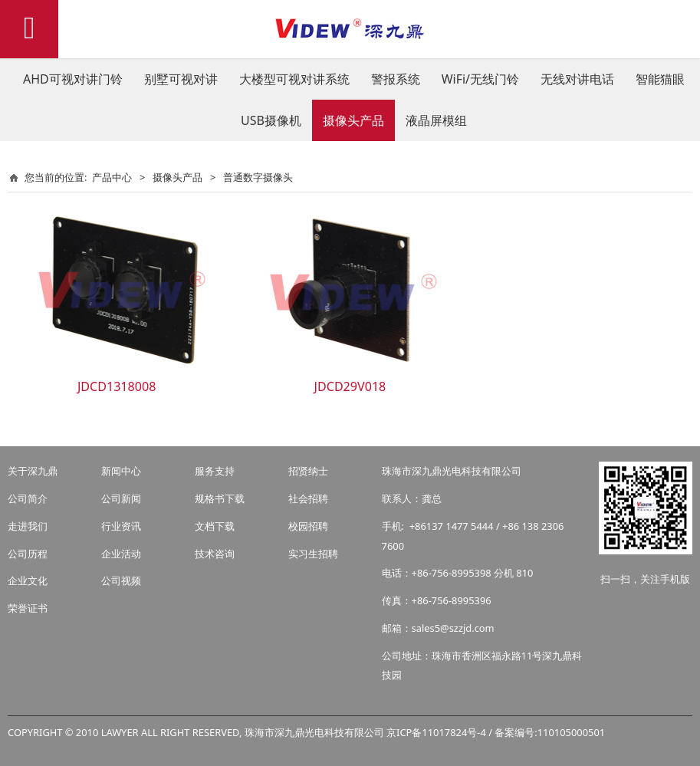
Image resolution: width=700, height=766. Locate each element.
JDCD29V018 (350, 386)
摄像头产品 (353, 120)
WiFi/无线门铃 (480, 79)
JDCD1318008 (117, 386)
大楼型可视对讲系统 (294, 79)
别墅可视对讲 (181, 79)
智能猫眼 (660, 79)
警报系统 (396, 79)
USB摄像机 (271, 120)
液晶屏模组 (436, 120)
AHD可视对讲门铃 (73, 79)
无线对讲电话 (577, 79)
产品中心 (112, 177)
